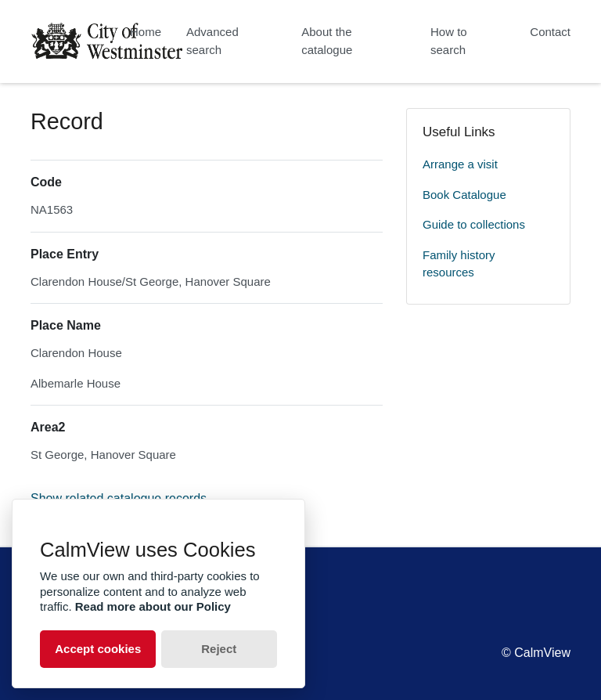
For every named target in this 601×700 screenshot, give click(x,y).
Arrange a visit (460, 164)
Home (146, 32)
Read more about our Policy (153, 606)
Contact (550, 32)
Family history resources (459, 264)
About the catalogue (327, 41)
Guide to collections (474, 224)
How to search (449, 41)
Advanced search (212, 41)
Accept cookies (98, 649)
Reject (219, 649)
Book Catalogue (464, 195)
